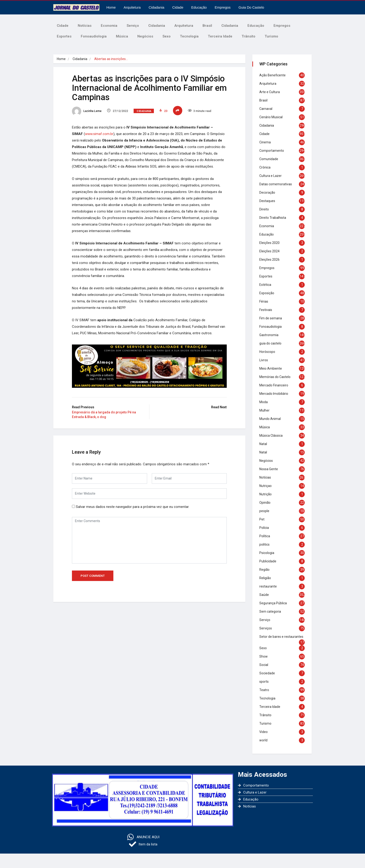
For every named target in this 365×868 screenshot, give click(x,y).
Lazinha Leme (87, 111)
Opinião (265, 503)
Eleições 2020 (269, 243)
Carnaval (266, 109)
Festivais (266, 310)
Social (264, 665)
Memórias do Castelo (275, 377)
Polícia (264, 528)
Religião (265, 578)
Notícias (85, 26)
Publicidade (268, 561)
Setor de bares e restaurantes (281, 637)
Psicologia (267, 553)
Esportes (64, 36)
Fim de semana (271, 318)
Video (264, 732)
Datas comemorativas (276, 184)
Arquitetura (132, 7)
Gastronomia (269, 335)
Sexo (167, 36)
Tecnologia (189, 36)
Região (264, 570)
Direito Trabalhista (273, 218)
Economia (109, 26)
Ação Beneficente (272, 75)
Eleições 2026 (269, 260)
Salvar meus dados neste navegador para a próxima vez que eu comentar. (133, 507)
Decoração (267, 193)
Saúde (264, 595)
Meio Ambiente (271, 368)
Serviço (133, 26)
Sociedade (267, 673)
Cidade (178, 7)
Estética (265, 285)
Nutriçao (265, 486)
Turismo (271, 36)
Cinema (265, 142)
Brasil (207, 26)
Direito (264, 209)
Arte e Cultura (270, 92)
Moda (264, 402)
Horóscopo (267, 352)
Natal (263, 444)
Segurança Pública (273, 603)
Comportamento (272, 151)
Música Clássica (271, 436)
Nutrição (265, 494)
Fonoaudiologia (94, 36)
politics (264, 544)
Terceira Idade (220, 36)
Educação (199, 7)
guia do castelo (270, 343)
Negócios (145, 36)
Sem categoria (270, 611)
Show (264, 656)
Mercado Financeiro (274, 385)
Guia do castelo (251, 7)
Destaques (267, 201)
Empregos (223, 7)
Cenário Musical (271, 117)
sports (264, 682)
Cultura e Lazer (270, 176)
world (263, 740)
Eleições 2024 (269, 251)
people (264, 511)
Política (265, 536)
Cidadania (156, 7)
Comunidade (269, 159)
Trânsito (248, 36)
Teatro (264, 690)
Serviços (266, 628)
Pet (262, 519)
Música (122, 36)
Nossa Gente (269, 469)
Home (111, 7)
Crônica (265, 167)
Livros (264, 360)
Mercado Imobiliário (274, 394)
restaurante (268, 586)
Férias (264, 301)
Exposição (267, 293)
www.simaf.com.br (99, 134)
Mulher (264, 410)
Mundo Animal (270, 419)
